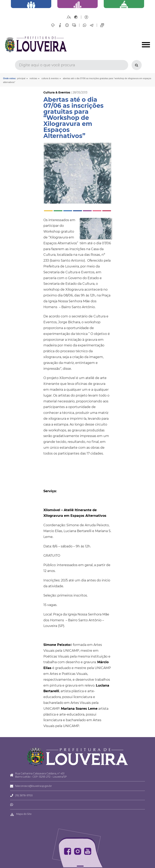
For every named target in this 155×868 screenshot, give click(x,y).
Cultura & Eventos (50, 78)
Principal (21, 78)
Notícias (34, 78)
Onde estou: (9, 78)
